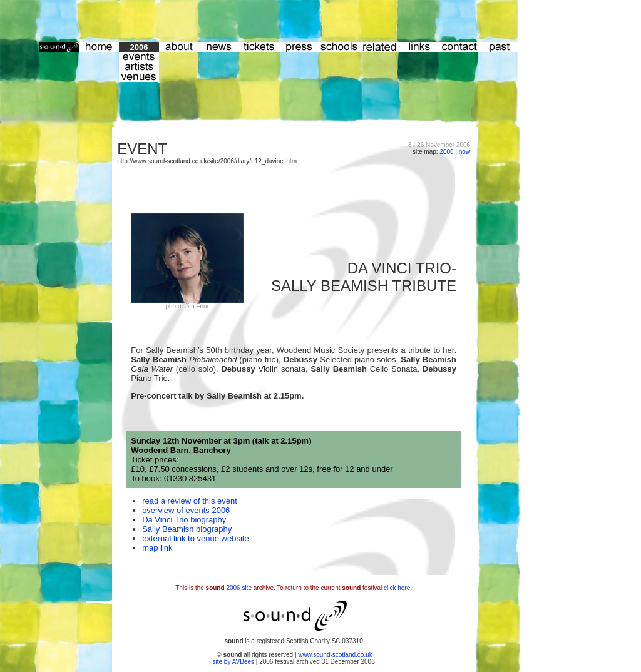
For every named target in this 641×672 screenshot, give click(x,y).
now (464, 152)
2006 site (239, 588)
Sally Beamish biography (187, 529)
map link (157, 548)
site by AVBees (234, 662)
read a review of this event (190, 501)
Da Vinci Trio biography (184, 520)
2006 (446, 152)
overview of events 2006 (186, 510)
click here (397, 588)
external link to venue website (196, 538)
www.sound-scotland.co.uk (335, 655)
